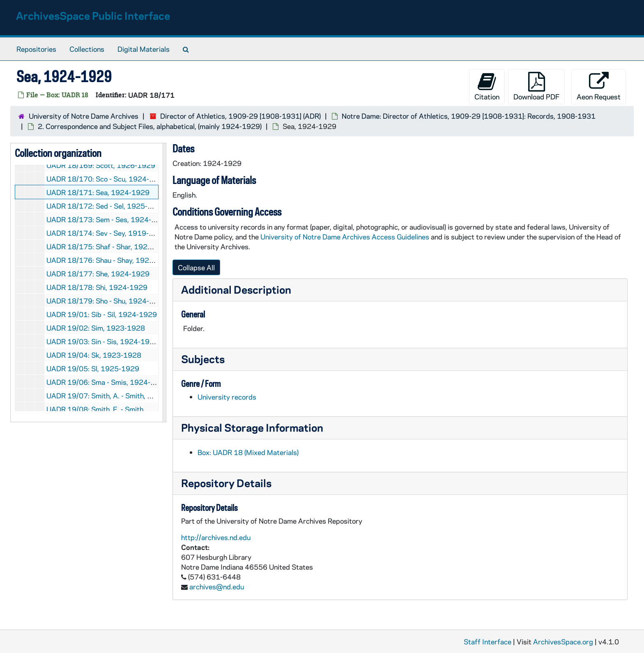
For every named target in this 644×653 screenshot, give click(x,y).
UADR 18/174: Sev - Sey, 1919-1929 (107, 233)
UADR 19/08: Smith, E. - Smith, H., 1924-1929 (121, 409)
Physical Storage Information (252, 427)
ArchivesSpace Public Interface (93, 15)
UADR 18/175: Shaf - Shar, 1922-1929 (109, 246)
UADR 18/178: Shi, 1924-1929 (97, 287)
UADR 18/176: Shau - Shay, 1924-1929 (110, 260)
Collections (87, 49)
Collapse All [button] (196, 267)
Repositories (36, 49)
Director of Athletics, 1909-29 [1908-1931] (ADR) (240, 116)
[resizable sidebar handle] (164, 283)
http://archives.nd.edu (216, 537)
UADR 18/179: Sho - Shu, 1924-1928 (107, 301)
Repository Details (226, 483)
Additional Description (236, 289)
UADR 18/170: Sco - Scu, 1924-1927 (107, 179)
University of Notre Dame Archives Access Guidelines (346, 237)
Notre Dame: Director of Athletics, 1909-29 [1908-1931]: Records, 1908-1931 (469, 116)
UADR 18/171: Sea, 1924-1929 (98, 192)
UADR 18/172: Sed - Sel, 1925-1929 (106, 206)
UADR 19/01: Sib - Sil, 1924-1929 (102, 314)
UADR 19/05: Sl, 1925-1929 (93, 368)
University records (227, 397)
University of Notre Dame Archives (84, 116)
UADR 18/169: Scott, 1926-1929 (101, 165)
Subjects (203, 359)
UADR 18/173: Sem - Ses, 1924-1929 (108, 219)
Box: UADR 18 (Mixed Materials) (248, 452)
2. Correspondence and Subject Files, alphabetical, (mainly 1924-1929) (150, 126)
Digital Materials (144, 49)
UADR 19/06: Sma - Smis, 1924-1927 (107, 382)
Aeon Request (599, 86)
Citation (487, 86)
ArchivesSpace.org (563, 642)
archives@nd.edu (217, 586)
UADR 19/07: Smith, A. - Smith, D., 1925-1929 (121, 395)
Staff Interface (488, 642)
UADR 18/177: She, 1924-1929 (98, 274)
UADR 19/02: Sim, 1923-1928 (96, 328)
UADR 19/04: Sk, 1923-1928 (94, 355)
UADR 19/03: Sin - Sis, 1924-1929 (102, 341)
